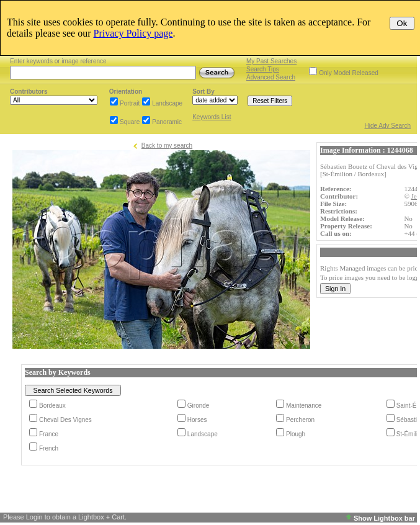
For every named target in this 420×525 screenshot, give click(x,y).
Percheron (300, 420)
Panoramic (167, 122)
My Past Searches (271, 61)
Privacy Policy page (133, 33)
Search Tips (263, 69)
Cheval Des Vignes (65, 420)
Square (130, 122)
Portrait (130, 103)
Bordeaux (52, 406)
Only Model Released (349, 73)
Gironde (199, 406)
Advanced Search (271, 77)
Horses (197, 420)
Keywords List (212, 117)
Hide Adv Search (388, 126)
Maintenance (304, 406)
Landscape (167, 103)
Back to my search (167, 146)
